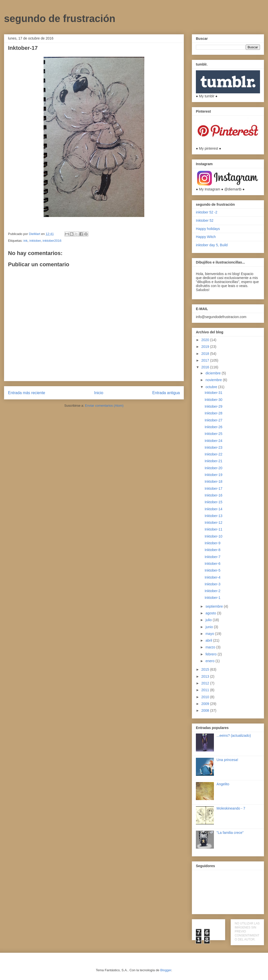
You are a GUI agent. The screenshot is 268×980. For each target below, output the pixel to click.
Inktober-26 (214, 427)
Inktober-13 (214, 516)
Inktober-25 (214, 434)
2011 (206, 690)
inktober (35, 241)
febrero (211, 654)
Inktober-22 (214, 454)
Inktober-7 (213, 557)
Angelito (223, 784)
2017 (206, 360)
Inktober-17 (214, 488)
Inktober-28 (214, 413)
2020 (206, 340)
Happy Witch (206, 237)
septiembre (215, 606)
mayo (210, 634)
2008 (206, 710)
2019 (206, 347)
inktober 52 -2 (207, 212)
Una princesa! (227, 760)
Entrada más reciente (27, 393)
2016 (206, 367)
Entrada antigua (166, 393)
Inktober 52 (205, 220)
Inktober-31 (214, 393)
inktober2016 (52, 241)
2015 (206, 669)
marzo (211, 647)
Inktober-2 (213, 591)
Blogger (166, 970)
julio (209, 620)
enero (210, 661)
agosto (211, 613)
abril (209, 640)
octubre (212, 387)
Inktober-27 (214, 420)
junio (210, 627)
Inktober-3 (213, 584)
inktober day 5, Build (212, 245)
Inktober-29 (214, 406)
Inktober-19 (214, 475)
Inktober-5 (213, 570)
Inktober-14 (214, 509)
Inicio (99, 393)
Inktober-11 (214, 529)
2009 (206, 704)
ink (25, 241)
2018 (206, 354)
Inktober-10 (214, 536)
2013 (206, 676)
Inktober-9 (213, 543)
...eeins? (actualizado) (234, 736)
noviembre (214, 380)
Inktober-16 (214, 495)
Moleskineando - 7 (231, 808)
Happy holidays (208, 229)
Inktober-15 (214, 502)
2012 (206, 683)
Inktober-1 (213, 598)
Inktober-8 (213, 550)
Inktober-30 (214, 400)
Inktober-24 (214, 441)
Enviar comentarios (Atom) (104, 406)
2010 (206, 697)
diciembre (214, 373)
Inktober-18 (214, 481)
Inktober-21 (214, 461)
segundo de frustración (60, 19)
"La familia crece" (230, 833)
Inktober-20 (214, 468)
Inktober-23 (214, 447)
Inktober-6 (213, 564)
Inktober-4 (213, 577)
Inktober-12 (214, 523)
